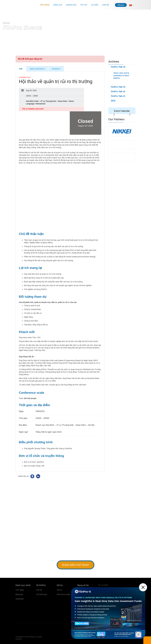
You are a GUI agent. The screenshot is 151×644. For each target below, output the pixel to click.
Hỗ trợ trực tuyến (64, 594)
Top (21, 69)
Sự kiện (95, 5)
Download (71, 5)
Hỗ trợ (59, 590)
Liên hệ (105, 5)
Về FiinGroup (42, 594)
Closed (86, 123)
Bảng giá (58, 5)
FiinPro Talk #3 (118, 87)
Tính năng (45, 5)
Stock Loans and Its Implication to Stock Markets (121, 76)
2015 (113, 101)
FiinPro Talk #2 (118, 92)
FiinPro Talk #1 (118, 96)
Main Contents (37, 69)
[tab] (122, 101)
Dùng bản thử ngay (75, 565)
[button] (131, 5)
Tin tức (84, 5)
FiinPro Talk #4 (118, 67)
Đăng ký (121, 5)
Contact (56, 69)
